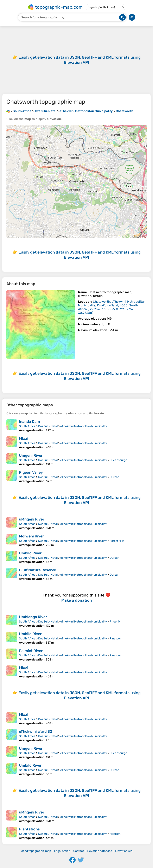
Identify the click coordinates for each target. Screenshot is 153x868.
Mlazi (24, 439)
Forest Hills (117, 541)
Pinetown (116, 639)
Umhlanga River (33, 617)
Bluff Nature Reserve (37, 570)
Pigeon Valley (31, 472)
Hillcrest (115, 834)
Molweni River (31, 536)
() (112, 307)
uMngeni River (32, 519)
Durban (114, 477)
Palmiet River (31, 651)
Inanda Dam (29, 422)
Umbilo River (30, 553)
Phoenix (115, 622)
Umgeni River (31, 455)
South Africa (27, 426)
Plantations (29, 829)
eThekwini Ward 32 (36, 732)
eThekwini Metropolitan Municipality (84, 426)
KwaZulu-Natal (48, 426)
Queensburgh (119, 460)
